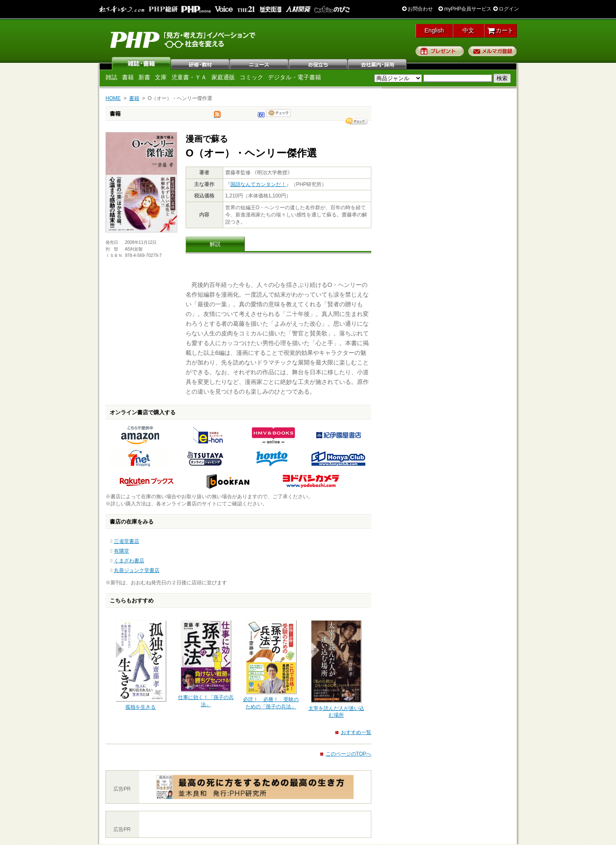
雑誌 (141, 63)
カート (501, 30)
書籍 (128, 77)
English (434, 30)
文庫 (161, 77)
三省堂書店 (127, 541)
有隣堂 (122, 551)
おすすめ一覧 (356, 732)
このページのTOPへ (349, 754)
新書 (144, 77)
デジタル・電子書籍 (294, 77)
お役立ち (319, 63)
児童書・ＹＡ (189, 77)
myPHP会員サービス (465, 9)
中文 (468, 30)
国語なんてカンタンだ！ (258, 184)
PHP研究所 (184, 39)
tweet (217, 116)
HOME (113, 98)
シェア (357, 121)
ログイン (506, 9)
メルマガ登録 (493, 51)
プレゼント (440, 51)
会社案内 (378, 63)
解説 (215, 244)
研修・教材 (200, 63)
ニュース (259, 63)
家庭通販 (223, 77)
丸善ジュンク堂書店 (137, 570)
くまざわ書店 (129, 561)
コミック (251, 77)
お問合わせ (417, 9)
